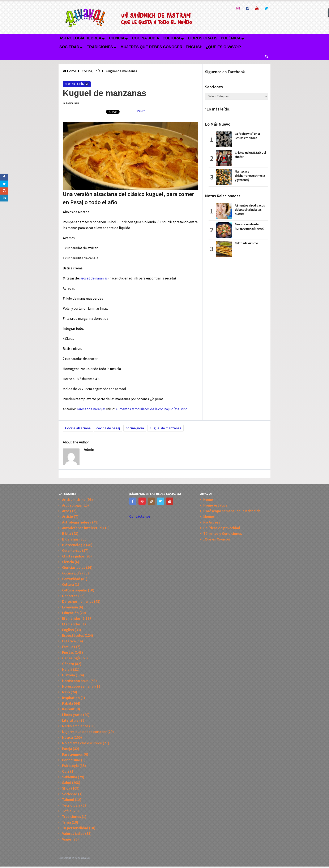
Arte (66, 511)
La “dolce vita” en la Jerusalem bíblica (247, 136)
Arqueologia (72, 505)
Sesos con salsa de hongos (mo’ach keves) (250, 226)
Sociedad (69, 47)
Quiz (66, 771)
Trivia (67, 822)
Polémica (231, 38)
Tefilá (67, 811)
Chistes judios (73, 556)
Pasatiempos (72, 754)
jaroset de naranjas (94, 278)
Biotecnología (74, 545)
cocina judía (135, 428)
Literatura (70, 720)
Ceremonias (72, 550)
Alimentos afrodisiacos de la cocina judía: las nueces (250, 209)
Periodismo (71, 760)
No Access (212, 522)
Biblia (67, 533)
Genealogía (71, 658)
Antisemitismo (74, 500)
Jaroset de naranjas (91, 409)
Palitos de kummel (247, 243)
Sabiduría (70, 777)
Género (68, 664)
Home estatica (215, 505)
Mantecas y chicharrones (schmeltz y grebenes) (250, 175)
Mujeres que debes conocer (151, 47)
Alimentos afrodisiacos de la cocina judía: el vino (151, 409)
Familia (68, 647)
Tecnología (71, 805)
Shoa (66, 788)
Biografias (70, 539)
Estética (69, 641)
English (194, 47)
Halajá (67, 669)
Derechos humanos (78, 601)
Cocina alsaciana (78, 428)
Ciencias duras (74, 567)
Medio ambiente (75, 726)
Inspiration (71, 698)
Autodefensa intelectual (82, 528)
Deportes (70, 596)
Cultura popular (75, 590)
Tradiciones (100, 47)
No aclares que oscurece (82, 743)
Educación (70, 613)
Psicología (70, 766)
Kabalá (68, 703)
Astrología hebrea (80, 38)
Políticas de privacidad (222, 528)
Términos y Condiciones (223, 533)
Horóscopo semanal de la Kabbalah (232, 511)
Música (67, 737)
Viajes (67, 839)
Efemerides (71, 618)
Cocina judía (146, 38)
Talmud (68, 800)
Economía (70, 607)
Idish (66, 692)
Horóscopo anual (76, 681)
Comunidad (71, 579)
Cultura (172, 38)
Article (68, 517)
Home (208, 500)
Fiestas (68, 652)
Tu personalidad (75, 828)
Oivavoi (86, 858)
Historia (69, 675)
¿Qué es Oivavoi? (223, 47)
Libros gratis (203, 38)
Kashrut (68, 709)
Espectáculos (73, 635)
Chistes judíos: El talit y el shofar (250, 155)
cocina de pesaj (108, 428)
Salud (67, 783)
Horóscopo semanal (78, 686)
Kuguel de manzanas (165, 428)
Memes (209, 517)
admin (89, 450)
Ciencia (117, 38)
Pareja (67, 749)
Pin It (141, 111)
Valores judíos (73, 834)
